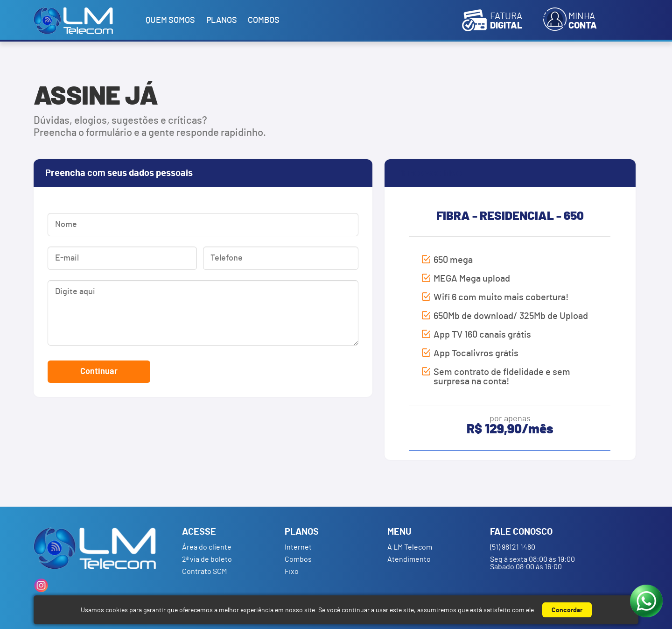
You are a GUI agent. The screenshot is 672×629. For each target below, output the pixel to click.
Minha (583, 21)
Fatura (506, 21)
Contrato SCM (204, 572)
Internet (298, 547)
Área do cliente (207, 547)
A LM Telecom (410, 547)
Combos (263, 21)
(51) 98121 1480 (513, 547)
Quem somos (170, 21)
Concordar (567, 610)
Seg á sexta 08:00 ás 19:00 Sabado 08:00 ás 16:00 (532, 563)
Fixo (292, 572)
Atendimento (409, 559)
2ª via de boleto (207, 559)
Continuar (99, 372)
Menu (399, 532)
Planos (222, 21)
